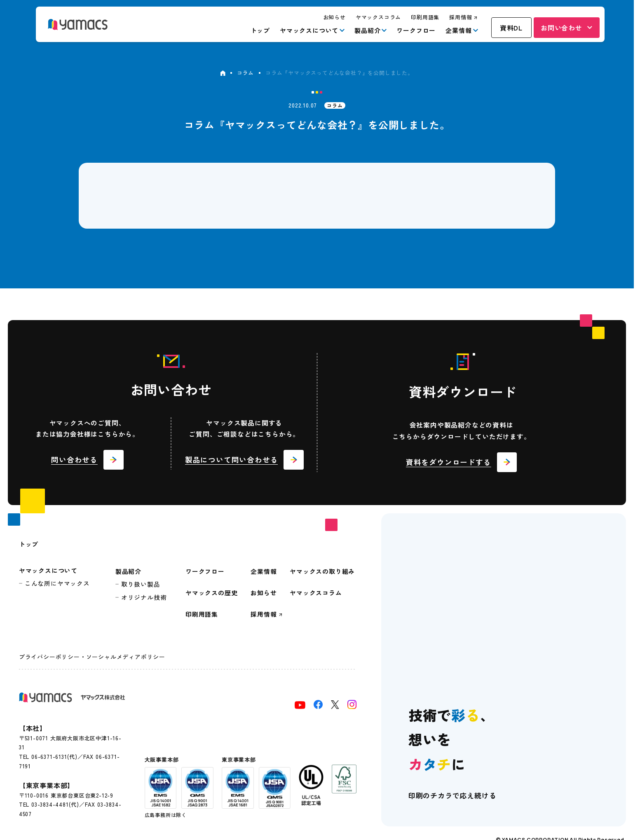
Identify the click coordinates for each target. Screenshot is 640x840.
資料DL (511, 28)
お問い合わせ (561, 28)
